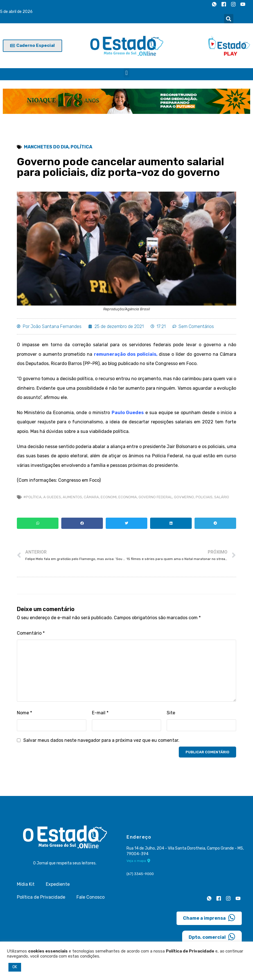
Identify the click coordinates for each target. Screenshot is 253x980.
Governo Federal (155, 497)
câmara (91, 497)
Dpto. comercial (212, 937)
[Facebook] (224, 4)
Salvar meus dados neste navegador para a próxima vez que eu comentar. (101, 740)
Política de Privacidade (41, 897)
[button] (229, 19)
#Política (32, 497)
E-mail (100, 713)
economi (109, 497)
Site (171, 713)
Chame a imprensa (209, 918)
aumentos (72, 497)
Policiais (204, 497)
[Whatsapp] (214, 4)
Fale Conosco (91, 897)
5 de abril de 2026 (16, 12)
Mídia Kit (26, 884)
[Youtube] (243, 4)
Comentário (31, 633)
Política (81, 147)
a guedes (52, 497)
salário (222, 497)
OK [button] (15, 967)
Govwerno (184, 497)
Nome (24, 713)
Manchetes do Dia (46, 147)
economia (128, 497)
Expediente (58, 884)
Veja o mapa (138, 861)
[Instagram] (233, 4)
